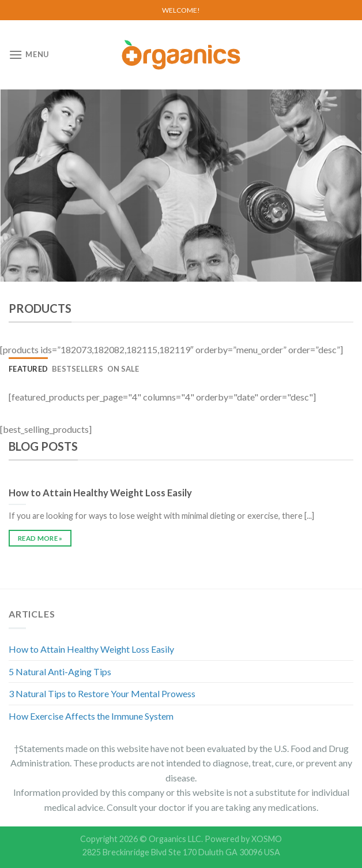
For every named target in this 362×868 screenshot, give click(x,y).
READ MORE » (40, 538)
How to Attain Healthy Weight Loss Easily (91, 649)
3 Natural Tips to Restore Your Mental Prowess (102, 693)
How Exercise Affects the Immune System (91, 716)
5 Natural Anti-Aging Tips (60, 671)
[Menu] (29, 55)
